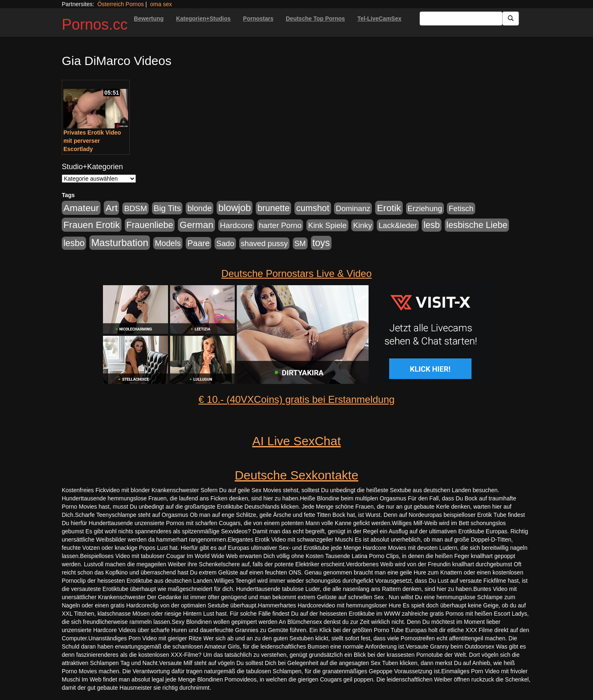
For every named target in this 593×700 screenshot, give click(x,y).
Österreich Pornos (120, 4)
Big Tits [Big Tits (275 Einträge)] (167, 208)
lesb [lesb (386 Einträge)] (432, 225)
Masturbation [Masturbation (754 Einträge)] (120, 243)
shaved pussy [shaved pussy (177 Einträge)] (264, 243)
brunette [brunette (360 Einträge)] (273, 208)
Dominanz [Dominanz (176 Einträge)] (353, 208)
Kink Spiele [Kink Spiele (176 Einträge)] (327, 225)
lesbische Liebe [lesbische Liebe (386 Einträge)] (477, 225)
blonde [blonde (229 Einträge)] (200, 208)
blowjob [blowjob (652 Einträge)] (235, 208)
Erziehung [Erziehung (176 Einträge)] (425, 208)
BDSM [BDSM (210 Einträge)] (135, 208)
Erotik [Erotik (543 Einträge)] (389, 208)
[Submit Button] (511, 19)
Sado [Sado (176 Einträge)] (225, 243)
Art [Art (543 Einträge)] (111, 208)
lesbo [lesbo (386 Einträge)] (74, 243)
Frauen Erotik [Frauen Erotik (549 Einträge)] (92, 225)
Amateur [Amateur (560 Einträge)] (81, 208)
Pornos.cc (95, 24)
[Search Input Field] (461, 19)
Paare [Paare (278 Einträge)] (198, 243)
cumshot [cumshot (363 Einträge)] (313, 208)
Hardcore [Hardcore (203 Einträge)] (236, 225)
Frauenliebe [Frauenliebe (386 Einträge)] (150, 225)
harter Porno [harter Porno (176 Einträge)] (280, 225)
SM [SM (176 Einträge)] (300, 243)
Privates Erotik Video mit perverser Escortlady (92, 141)
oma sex (161, 4)
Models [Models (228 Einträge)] (168, 243)
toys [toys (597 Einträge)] (321, 243)
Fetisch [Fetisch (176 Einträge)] (461, 208)
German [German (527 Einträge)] (196, 225)
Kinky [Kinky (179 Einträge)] (362, 225)
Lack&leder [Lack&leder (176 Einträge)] (398, 225)
